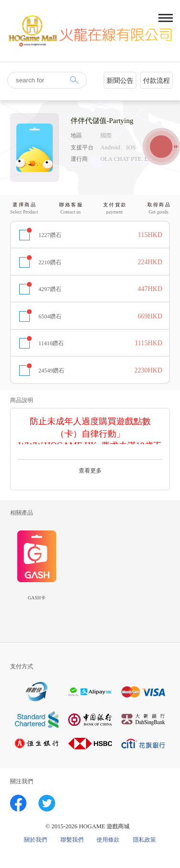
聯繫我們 (72, 840)
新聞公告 (120, 81)
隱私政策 (144, 840)
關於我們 (36, 840)
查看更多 (90, 471)
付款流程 (156, 81)
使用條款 (108, 840)
